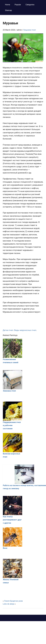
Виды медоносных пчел (25, 330)
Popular (18, 5)
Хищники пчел (30, 30)
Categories (30, 5)
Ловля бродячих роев (13, 601)
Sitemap (8, 10)
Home (8, 5)
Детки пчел (8, 330)
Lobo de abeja (9, 604)
